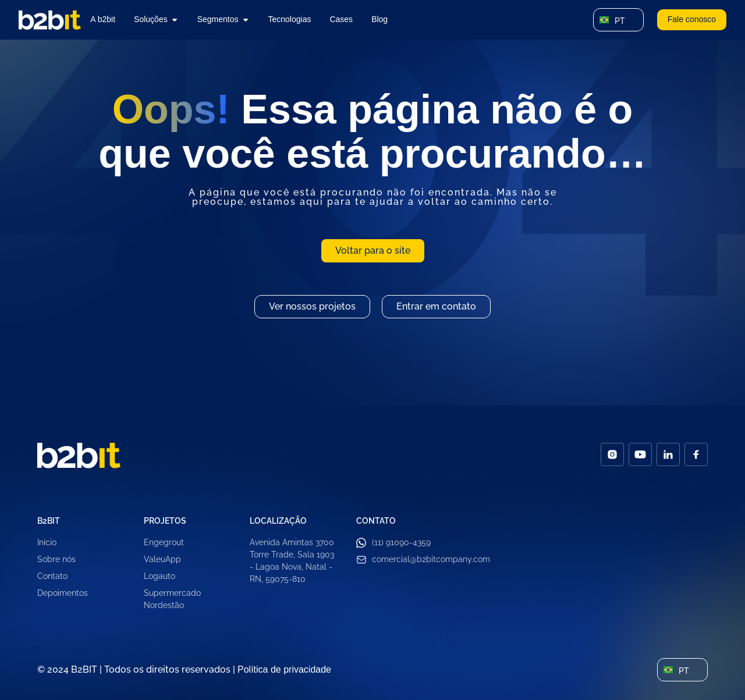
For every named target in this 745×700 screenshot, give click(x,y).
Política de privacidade (284, 669)
